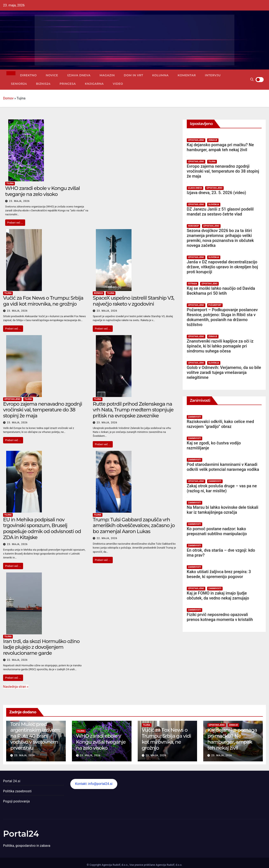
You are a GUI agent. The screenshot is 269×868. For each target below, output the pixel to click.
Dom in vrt (134, 75)
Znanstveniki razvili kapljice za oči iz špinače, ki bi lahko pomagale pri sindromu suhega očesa (220, 346)
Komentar (187, 75)
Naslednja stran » (16, 687)
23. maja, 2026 (19, 201)
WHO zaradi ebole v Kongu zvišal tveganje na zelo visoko (42, 191)
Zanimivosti (194, 417)
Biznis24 (43, 84)
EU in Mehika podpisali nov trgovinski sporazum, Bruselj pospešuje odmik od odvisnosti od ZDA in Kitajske (42, 528)
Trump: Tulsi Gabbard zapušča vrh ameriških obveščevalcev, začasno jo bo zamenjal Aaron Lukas (134, 526)
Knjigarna (94, 84)
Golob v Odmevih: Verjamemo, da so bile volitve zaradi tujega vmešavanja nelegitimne (224, 372)
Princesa (68, 84)
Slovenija (214, 204)
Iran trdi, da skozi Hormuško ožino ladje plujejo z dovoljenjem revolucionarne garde (41, 647)
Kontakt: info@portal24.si (94, 784)
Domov (8, 98)
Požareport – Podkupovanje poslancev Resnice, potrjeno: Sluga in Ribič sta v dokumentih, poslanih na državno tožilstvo (222, 317)
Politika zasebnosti (17, 791)
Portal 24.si (12, 781)
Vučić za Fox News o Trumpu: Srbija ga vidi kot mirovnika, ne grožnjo (43, 301)
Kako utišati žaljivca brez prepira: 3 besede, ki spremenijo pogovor (219, 574)
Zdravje (213, 140)
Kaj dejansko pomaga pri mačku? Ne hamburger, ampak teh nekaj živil (220, 147)
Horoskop (193, 226)
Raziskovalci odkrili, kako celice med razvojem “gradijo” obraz (220, 424)
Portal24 (21, 834)
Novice (52, 75)
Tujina (10, 183)
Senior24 (19, 84)
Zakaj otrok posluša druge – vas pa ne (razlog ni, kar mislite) (222, 488)
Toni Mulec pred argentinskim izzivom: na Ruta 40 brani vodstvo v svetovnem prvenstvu (35, 736)
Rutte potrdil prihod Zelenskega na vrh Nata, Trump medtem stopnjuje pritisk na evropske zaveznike (133, 410)
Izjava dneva (79, 75)
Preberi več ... (15, 223)
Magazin (107, 75)
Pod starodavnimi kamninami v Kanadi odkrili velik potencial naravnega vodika (223, 467)
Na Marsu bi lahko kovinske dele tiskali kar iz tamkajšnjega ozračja (223, 510)
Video (118, 84)
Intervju (213, 75)
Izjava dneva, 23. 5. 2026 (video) (216, 193)
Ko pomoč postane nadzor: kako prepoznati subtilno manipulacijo (217, 531)
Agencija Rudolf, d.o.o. (169, 865)
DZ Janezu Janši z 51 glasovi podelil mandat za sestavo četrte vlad (220, 212)
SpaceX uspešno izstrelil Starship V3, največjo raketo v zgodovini (133, 301)
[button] (252, 79)
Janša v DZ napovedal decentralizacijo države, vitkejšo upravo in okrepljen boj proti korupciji (222, 267)
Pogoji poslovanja (16, 801)
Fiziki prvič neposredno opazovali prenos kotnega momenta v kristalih (220, 617)
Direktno (28, 75)
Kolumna (160, 75)
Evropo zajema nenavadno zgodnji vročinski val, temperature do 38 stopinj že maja (43, 410)
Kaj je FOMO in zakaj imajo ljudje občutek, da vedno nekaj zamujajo (218, 596)
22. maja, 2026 (107, 538)
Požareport (215, 305)
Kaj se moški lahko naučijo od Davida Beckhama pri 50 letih (221, 291)
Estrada (193, 284)
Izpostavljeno (12, 399)
